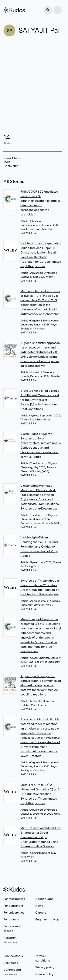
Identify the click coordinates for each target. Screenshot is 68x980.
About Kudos (44, 899)
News (39, 906)
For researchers (14, 899)
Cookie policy (44, 974)
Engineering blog (47, 919)
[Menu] (58, 10)
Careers (41, 913)
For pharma (11, 919)
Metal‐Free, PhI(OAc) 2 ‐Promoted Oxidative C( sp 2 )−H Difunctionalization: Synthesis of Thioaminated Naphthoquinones (41, 794)
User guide (11, 963)
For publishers (13, 906)
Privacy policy (45, 967)
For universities (14, 913)
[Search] (48, 10)
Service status (13, 956)
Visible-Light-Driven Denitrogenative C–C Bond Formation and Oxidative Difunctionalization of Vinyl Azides (39, 547)
